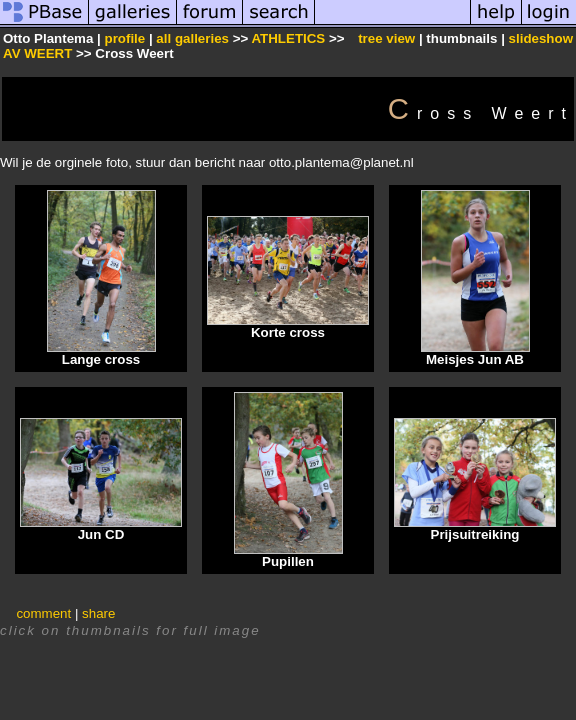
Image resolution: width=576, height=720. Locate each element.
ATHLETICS (288, 38)
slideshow (541, 38)
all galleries (192, 38)
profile (124, 38)
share (98, 613)
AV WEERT (39, 53)
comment (43, 613)
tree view (386, 38)
